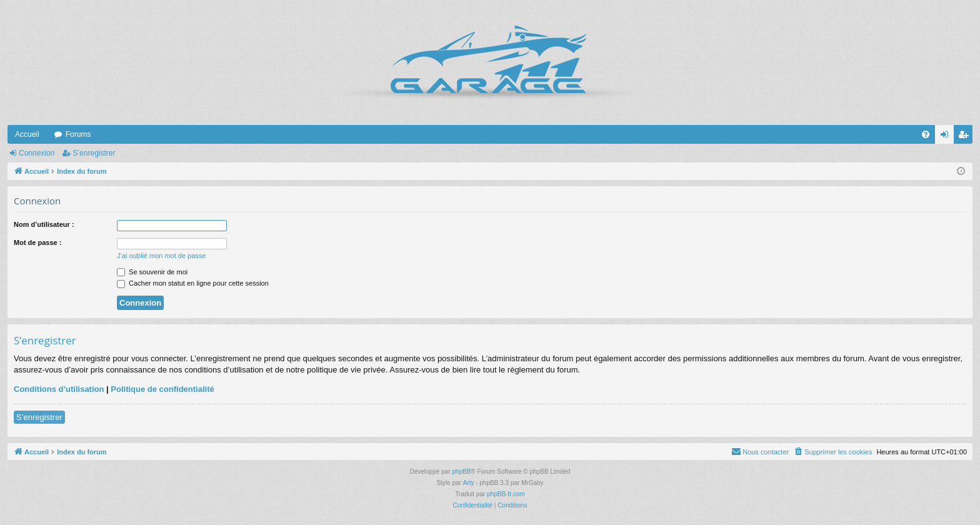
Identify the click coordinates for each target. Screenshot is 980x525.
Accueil (27, 134)
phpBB (461, 472)
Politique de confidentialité (162, 389)
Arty (469, 483)
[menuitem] (926, 134)
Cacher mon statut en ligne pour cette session (193, 283)
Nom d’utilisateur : (44, 224)
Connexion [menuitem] (947, 137)
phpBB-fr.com (506, 494)
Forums (78, 134)
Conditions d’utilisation (59, 389)
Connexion (37, 153)
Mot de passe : (37, 242)
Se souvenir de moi (152, 272)
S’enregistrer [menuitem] (966, 137)
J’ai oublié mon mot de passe (161, 256)
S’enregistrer (94, 153)
